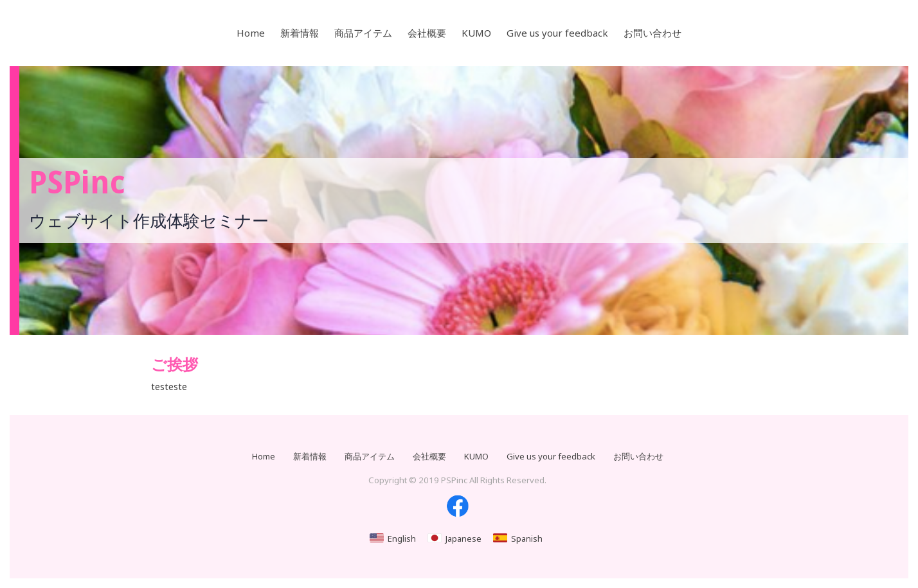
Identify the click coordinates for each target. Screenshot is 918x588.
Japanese (464, 539)
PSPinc (77, 183)
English (402, 539)
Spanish (527, 539)
